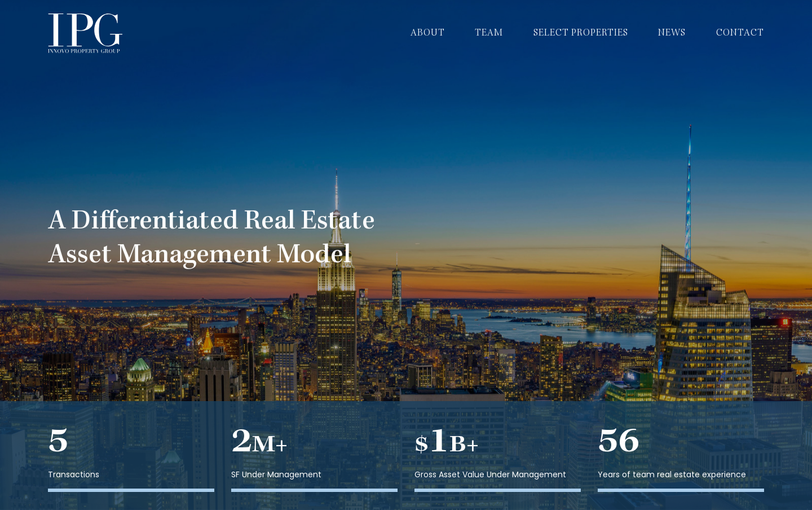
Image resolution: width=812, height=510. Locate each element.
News (672, 33)
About (428, 33)
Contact (740, 33)
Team (489, 33)
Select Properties (581, 33)
